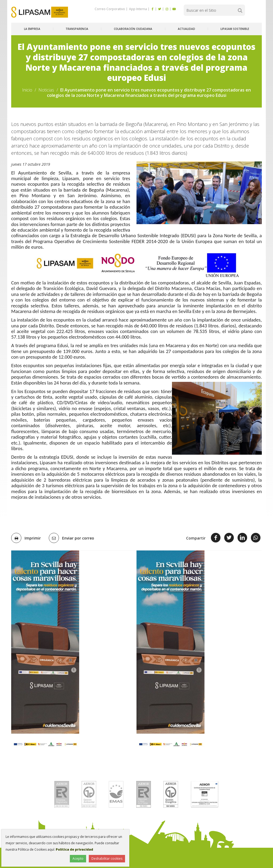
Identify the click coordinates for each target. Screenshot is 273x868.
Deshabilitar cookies (107, 859)
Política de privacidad (74, 849)
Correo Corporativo (110, 9)
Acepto (78, 859)
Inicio (27, 90)
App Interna (138, 9)
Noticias (46, 90)
